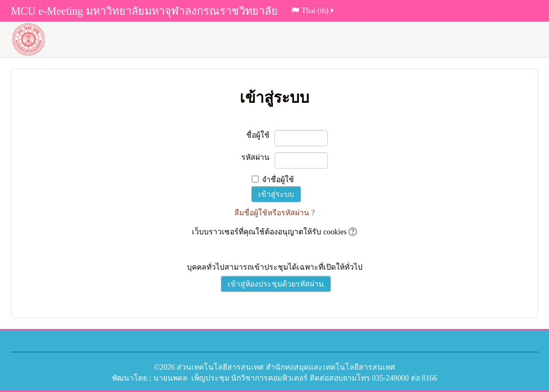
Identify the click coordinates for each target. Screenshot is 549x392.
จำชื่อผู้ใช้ (278, 180)
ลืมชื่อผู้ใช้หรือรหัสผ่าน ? (274, 213)
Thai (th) (313, 11)
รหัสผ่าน (255, 157)
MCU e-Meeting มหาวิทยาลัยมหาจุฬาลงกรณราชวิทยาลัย (144, 11)
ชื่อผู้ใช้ (258, 135)
